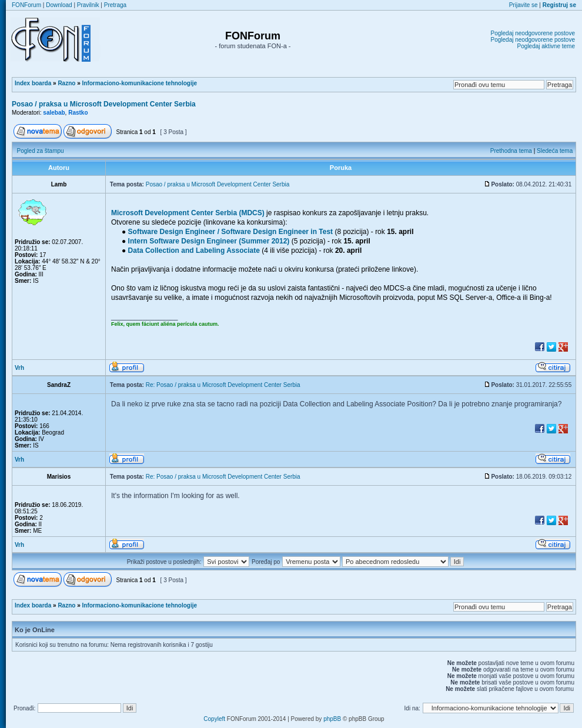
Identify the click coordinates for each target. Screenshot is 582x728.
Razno (66, 83)
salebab (54, 113)
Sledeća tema (555, 151)
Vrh (19, 368)
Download (59, 5)
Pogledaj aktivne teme (546, 46)
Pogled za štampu (41, 151)
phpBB (332, 719)
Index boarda (33, 83)
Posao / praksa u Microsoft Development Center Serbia (104, 104)
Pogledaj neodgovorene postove (533, 33)
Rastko (78, 113)
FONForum (26, 5)
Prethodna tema (511, 151)
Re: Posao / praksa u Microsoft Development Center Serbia (223, 385)
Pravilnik (88, 5)
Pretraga (115, 5)
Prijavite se (524, 5)
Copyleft (214, 719)
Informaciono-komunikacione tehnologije (140, 83)
